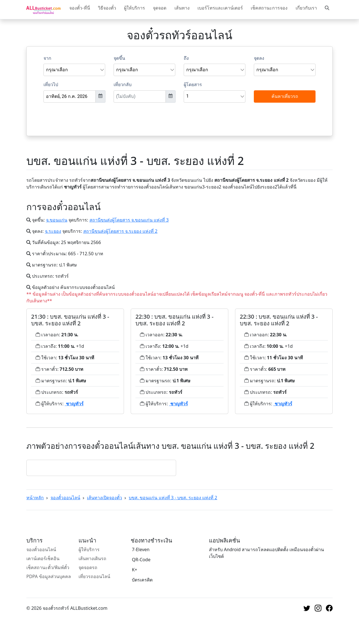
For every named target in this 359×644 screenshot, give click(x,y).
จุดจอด (160, 8)
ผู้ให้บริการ (134, 8)
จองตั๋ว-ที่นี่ (80, 8)
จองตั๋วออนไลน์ (65, 498)
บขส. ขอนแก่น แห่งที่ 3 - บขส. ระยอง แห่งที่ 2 (173, 498)
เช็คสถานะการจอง (269, 8)
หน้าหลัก (35, 498)
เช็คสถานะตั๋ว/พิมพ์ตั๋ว (48, 567)
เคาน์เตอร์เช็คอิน (43, 558)
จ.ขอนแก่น (57, 220)
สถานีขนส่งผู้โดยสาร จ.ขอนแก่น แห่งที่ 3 (129, 220)
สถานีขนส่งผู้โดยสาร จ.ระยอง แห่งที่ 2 (120, 231)
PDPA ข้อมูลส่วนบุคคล (49, 576)
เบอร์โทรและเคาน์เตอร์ (220, 8)
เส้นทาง (182, 8)
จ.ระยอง (53, 231)
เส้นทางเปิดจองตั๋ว (104, 498)
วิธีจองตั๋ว (107, 8)
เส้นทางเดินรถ (92, 558)
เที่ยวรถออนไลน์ (94, 576)
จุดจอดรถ (88, 567)
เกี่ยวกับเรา (306, 8)
